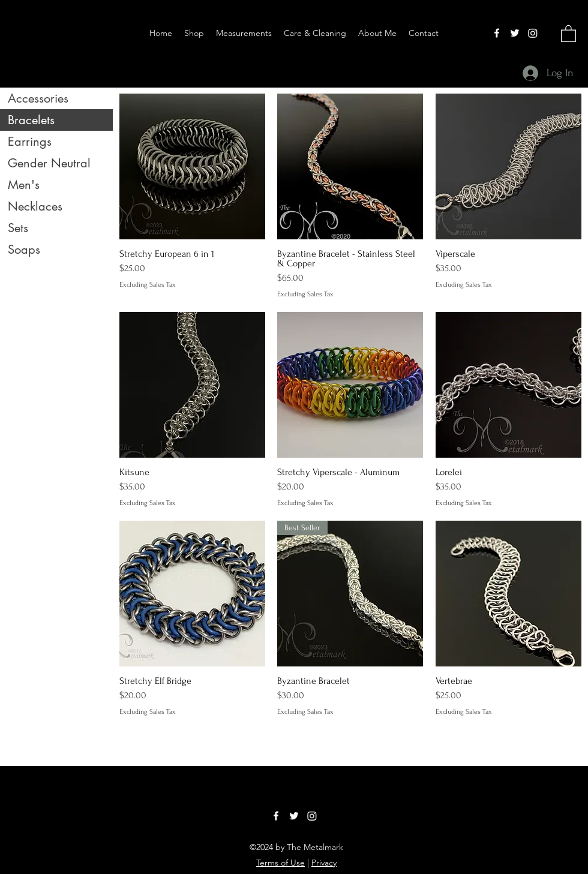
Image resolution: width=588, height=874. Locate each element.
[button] (568, 33)
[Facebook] (497, 33)
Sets (18, 228)
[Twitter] (515, 33)
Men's (24, 185)
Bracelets (31, 120)
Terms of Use (280, 863)
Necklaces (35, 206)
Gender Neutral (49, 163)
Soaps (24, 250)
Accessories (38, 98)
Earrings (30, 142)
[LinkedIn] (533, 33)
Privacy (324, 863)
